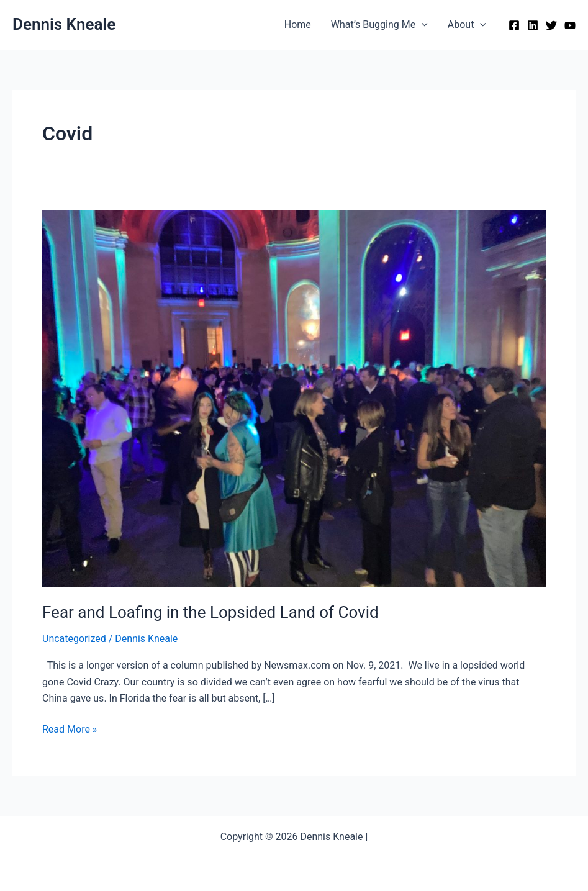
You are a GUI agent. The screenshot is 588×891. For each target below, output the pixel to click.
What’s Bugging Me (379, 25)
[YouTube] (570, 25)
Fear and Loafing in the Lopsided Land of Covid (210, 612)
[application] (422, 25)
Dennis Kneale (64, 24)
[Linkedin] (533, 25)
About (467, 25)
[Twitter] (551, 25)
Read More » (70, 730)
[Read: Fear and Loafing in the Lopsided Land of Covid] (294, 398)
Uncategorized (74, 639)
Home (298, 25)
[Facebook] (514, 25)
